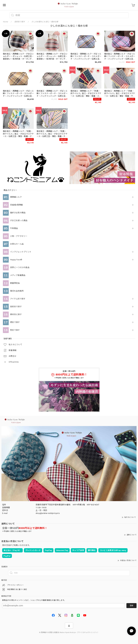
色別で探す (15, 330)
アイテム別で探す (18, 299)
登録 (131, 606)
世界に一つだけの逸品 (20, 267)
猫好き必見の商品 (18, 213)
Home (5, 22)
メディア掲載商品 (18, 275)
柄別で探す (15, 322)
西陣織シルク (16, 197)
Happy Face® (16, 260)
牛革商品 (14, 228)
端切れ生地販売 (17, 291)
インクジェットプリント (21, 252)
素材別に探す (16, 314)
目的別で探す (16, 307)
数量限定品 (15, 283)
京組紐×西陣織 (16, 205)
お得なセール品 (17, 244)
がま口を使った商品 (19, 220)
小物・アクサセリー (19, 236)
